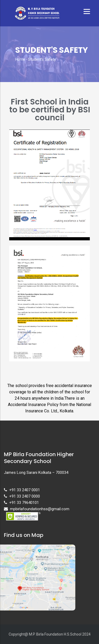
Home (20, 59)
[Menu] (87, 11)
